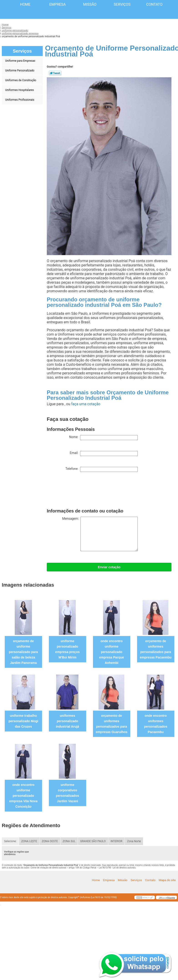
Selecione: (10, 841)
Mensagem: (100, 534)
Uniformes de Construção (21, 80)
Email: (104, 453)
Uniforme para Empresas (21, 61)
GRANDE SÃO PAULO (93, 841)
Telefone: (101, 469)
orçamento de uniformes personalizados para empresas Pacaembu (156, 649)
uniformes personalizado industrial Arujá (68, 721)
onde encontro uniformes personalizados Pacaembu (156, 724)
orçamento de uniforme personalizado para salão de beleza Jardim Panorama (23, 652)
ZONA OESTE (50, 841)
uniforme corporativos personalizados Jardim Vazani (68, 793)
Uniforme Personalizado (20, 71)
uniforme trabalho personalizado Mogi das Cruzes (23, 721)
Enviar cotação (109, 567)
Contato (154, 4)
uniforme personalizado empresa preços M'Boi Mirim (67, 649)
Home (25, 4)
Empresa (58, 4)
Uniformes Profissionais (20, 100)
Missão (90, 4)
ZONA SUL (69, 841)
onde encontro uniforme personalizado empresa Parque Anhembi (112, 652)
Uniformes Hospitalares (20, 90)
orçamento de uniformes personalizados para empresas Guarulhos (112, 724)
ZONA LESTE (29, 841)
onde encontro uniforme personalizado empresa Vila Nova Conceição (23, 796)
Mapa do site (167, 880)
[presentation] (81, 491)
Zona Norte (134, 841)
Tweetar (55, 73)
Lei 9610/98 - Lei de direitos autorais (117, 868)
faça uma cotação (86, 404)
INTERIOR (116, 841)
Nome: (103, 438)
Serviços (122, 4)
